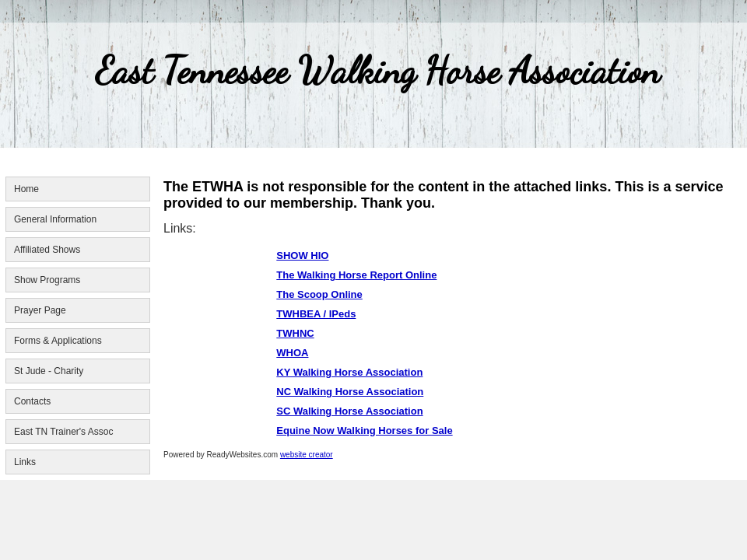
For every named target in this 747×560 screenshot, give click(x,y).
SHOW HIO (302, 255)
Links (25, 462)
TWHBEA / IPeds (316, 314)
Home (26, 189)
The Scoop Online (319, 294)
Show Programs (47, 280)
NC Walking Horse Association (350, 392)
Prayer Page (40, 310)
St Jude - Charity (49, 371)
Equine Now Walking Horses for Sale (364, 430)
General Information (55, 219)
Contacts (32, 401)
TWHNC (295, 333)
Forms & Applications (58, 341)
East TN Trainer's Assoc (63, 432)
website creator (307, 455)
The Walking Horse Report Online (356, 275)
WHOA (292, 353)
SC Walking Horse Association (349, 411)
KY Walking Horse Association (349, 372)
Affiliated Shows (47, 250)
